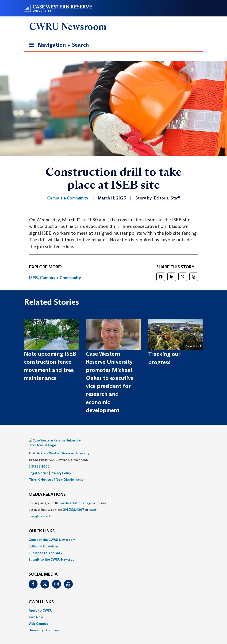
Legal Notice (38, 466)
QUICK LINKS (42, 524)
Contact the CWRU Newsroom (52, 533)
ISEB (33, 278)
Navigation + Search (58, 46)
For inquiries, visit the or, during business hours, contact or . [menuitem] (68, 503)
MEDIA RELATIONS (47, 488)
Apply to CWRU (40, 603)
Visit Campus (38, 617)
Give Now (36, 610)
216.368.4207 (74, 503)
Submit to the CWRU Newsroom (53, 552)
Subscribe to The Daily (45, 546)
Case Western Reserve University (65, 446)
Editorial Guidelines (44, 539)
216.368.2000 (39, 459)
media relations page (76, 496)
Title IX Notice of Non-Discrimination (57, 472)
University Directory (44, 623)
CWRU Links (41, 595)
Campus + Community (60, 278)
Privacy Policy (61, 466)
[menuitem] (114, 533)
